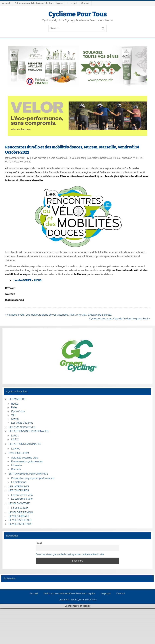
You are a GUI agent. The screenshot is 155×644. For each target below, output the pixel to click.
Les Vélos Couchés (22, 423)
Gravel (15, 419)
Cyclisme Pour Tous (77, 14)
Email (39, 543)
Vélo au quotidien (122, 158)
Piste (14, 407)
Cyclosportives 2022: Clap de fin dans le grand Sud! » (120, 319)
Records (16, 469)
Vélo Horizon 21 (22, 162)
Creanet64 (64, 600)
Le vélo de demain (57, 158)
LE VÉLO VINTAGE (19, 503)
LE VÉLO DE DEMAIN (21, 512)
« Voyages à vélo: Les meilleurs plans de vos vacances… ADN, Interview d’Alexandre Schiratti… (59, 315)
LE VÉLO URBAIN (19, 516)
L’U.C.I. (15, 436)
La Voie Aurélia (20, 508)
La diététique (19, 482)
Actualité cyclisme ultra (25, 458)
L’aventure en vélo (22, 495)
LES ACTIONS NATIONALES (25, 444)
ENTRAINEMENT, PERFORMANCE (28, 474)
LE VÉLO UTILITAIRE (20, 524)
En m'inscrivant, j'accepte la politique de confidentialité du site (70, 554)
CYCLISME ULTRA (19, 453)
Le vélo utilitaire (77, 158)
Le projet (72, 3)
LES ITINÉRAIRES (19, 490)
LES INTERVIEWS (19, 487)
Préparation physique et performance (33, 478)
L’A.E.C (15, 439)
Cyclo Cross (18, 411)
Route (15, 404)
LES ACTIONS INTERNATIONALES (28, 431)
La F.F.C (16, 449)
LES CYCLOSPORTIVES (22, 427)
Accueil (6, 3)
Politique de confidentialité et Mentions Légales (39, 3)
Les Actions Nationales (99, 158)
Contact (85, 3)
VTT (13, 415)
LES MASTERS (17, 399)
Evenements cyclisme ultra (27, 462)
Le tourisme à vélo (22, 499)
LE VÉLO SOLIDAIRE (20, 520)
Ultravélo (16, 465)
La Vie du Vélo (38, 158)
